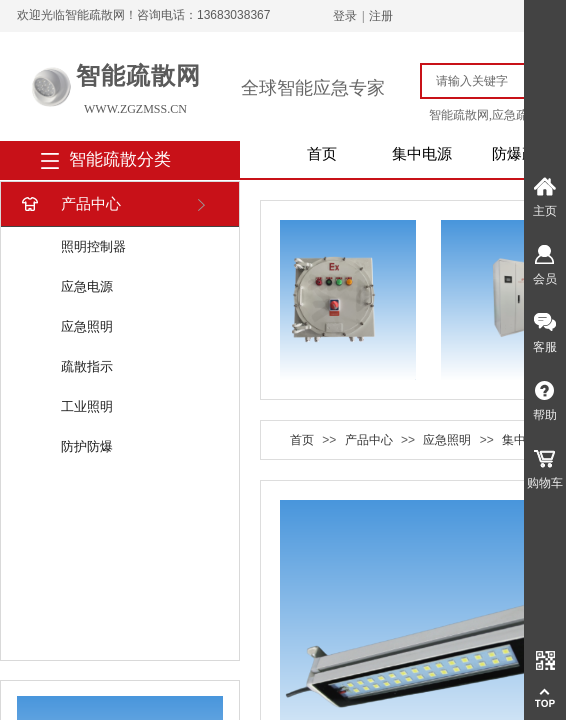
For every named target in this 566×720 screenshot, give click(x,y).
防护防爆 (87, 446)
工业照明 (87, 406)
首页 (322, 154)
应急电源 (87, 286)
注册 (381, 16)
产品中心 (69, 204)
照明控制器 (93, 246)
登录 (345, 16)
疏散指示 (87, 366)
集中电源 (422, 154)
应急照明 (87, 326)
